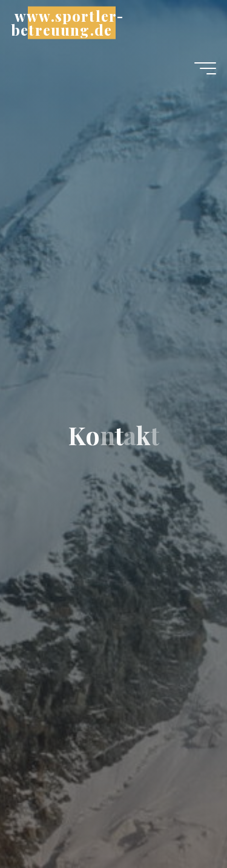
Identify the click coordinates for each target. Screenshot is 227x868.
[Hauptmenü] (205, 68)
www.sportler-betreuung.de (67, 22)
